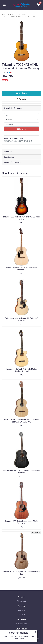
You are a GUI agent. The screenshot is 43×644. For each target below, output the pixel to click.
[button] (21, 99)
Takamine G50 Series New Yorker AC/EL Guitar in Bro (21, 218)
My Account (21, 601)
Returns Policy (22, 624)
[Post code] (21, 125)
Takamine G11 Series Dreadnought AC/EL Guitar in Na (22, 522)
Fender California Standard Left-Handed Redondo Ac (21, 269)
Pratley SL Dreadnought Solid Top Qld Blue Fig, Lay (21, 573)
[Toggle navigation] (4, 5)
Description (8, 152)
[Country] (21, 120)
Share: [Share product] (7, 73)
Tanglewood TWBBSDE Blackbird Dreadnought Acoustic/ (21, 471)
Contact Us (21, 615)
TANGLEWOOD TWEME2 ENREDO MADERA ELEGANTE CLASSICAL (21, 421)
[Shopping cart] (38, 5)
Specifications (9, 157)
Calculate (22, 129)
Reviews (13, 162)
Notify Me (22, 93)
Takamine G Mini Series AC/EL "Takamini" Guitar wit (22, 319)
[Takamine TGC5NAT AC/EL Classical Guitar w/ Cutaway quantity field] (21, 88)
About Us (22, 610)
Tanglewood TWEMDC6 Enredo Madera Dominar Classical (22, 370)
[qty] (21, 115)
